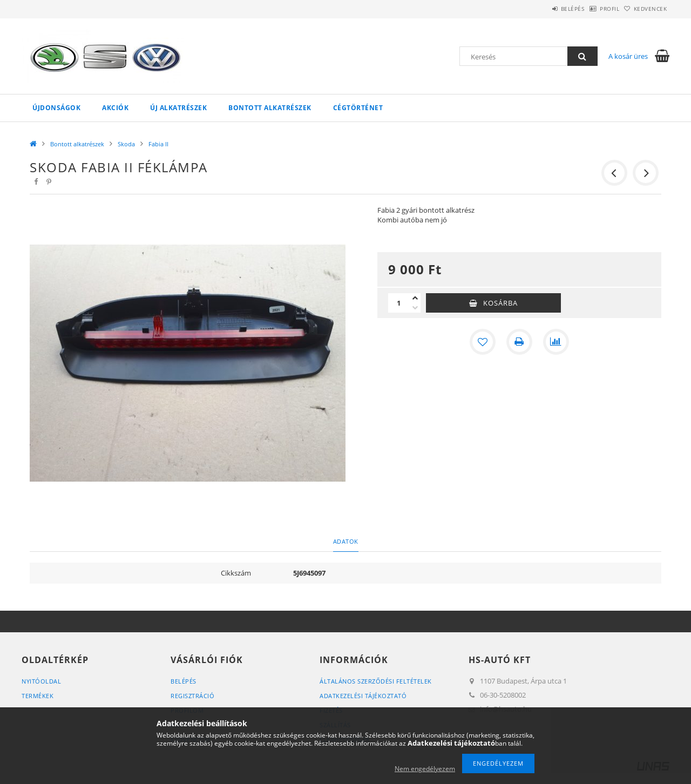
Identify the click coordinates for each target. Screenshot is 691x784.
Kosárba (500, 303)
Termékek (38, 696)
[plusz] (415, 298)
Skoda (126, 144)
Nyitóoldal (41, 681)
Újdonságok (56, 108)
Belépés (545, 9)
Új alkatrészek (178, 108)
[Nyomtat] (519, 342)
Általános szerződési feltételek (376, 681)
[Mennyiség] (399, 303)
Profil (593, 9)
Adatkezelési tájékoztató (363, 696)
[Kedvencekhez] (483, 342)
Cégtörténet (358, 108)
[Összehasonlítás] (556, 342)
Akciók (115, 108)
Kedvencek (645, 9)
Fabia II (158, 144)
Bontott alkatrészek (270, 108)
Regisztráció (192, 696)
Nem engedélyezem (425, 769)
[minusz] (415, 308)
